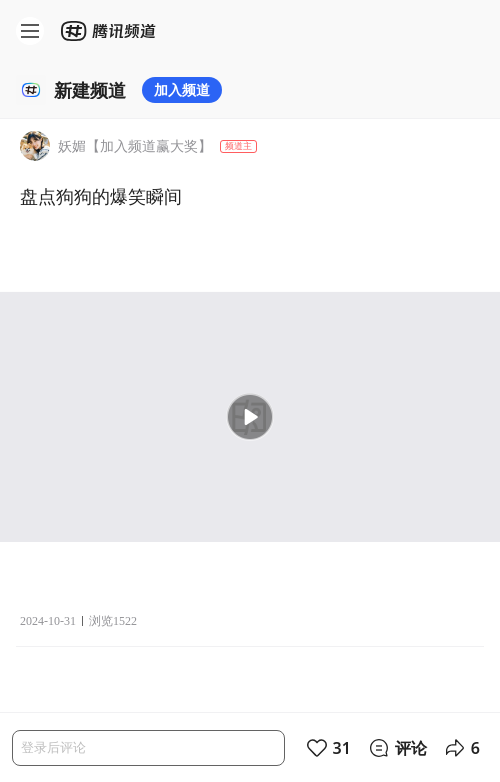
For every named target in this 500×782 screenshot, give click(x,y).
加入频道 (182, 89)
